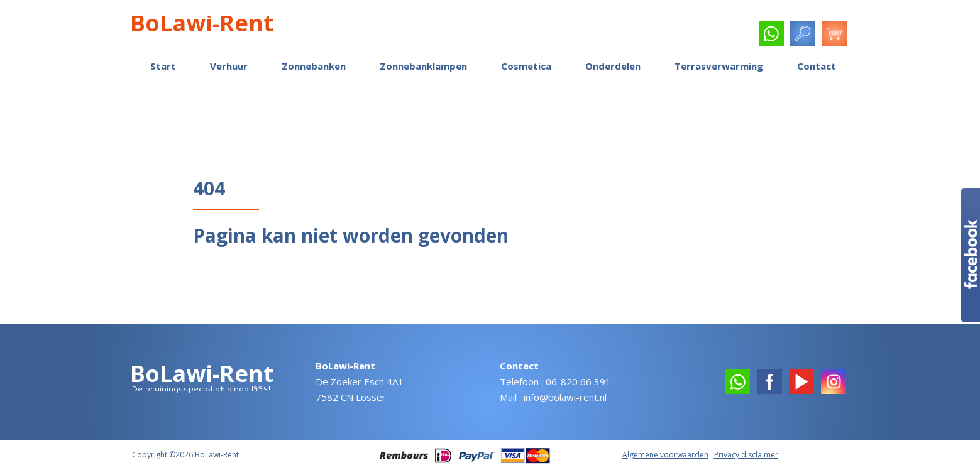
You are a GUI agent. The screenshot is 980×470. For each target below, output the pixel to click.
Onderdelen (613, 66)
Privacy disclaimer (746, 455)
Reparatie (602, 35)
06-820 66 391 (578, 381)
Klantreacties (539, 35)
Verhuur (229, 66)
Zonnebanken (314, 66)
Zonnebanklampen (423, 66)
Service (727, 35)
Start (163, 66)
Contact (817, 66)
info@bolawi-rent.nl (565, 397)
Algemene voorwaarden (665, 455)
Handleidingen (667, 35)
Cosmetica (526, 66)
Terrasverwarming (719, 66)
